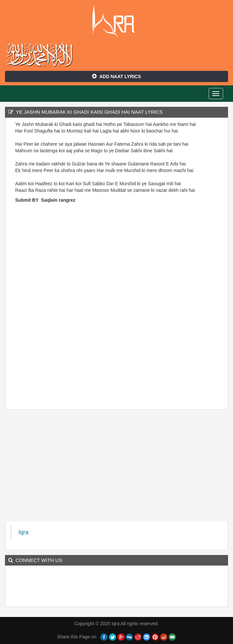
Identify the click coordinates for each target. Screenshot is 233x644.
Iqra (117, 21)
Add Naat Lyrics (116, 76)
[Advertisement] (35, 306)
